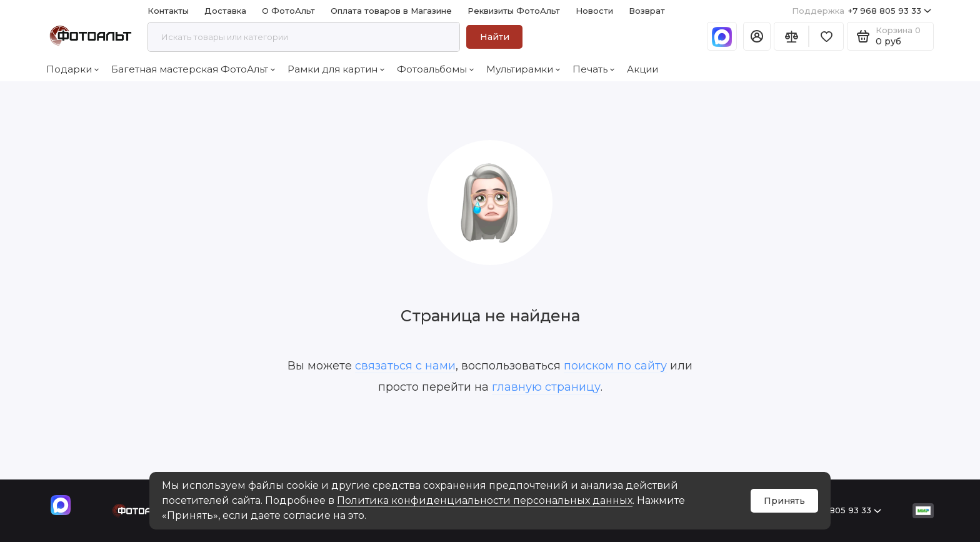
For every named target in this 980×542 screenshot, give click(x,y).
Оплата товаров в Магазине (391, 11)
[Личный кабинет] (757, 36)
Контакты (168, 11)
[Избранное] (826, 36)
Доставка (225, 11)
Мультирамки (523, 69)
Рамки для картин (336, 69)
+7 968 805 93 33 (862, 11)
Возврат (647, 11)
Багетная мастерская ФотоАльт (193, 69)
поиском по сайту (615, 366)
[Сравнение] (791, 36)
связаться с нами (405, 366)
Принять (784, 501)
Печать (593, 69)
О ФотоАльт (288, 11)
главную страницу (546, 387)
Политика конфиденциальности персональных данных (485, 500)
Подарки (72, 69)
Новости (594, 11)
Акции (642, 69)
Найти (495, 37)
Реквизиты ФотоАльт (514, 11)
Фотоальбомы (435, 69)
